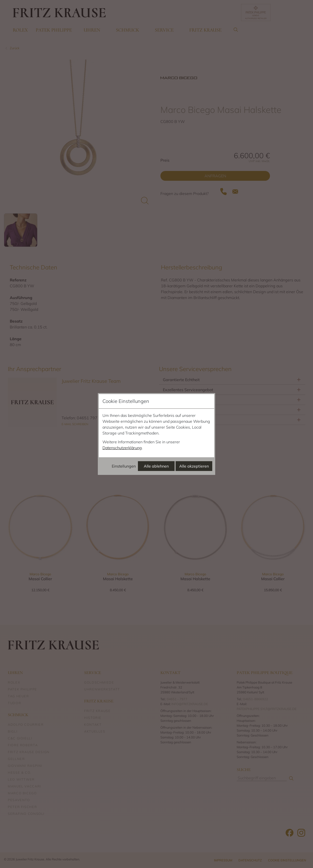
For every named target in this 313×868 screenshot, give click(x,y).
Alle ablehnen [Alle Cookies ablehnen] (156, 466)
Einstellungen (124, 466)
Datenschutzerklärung (122, 448)
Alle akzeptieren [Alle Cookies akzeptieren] (194, 466)
